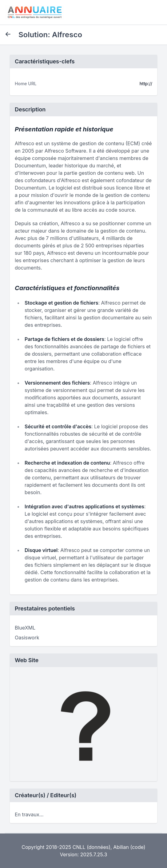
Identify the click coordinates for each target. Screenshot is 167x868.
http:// (146, 84)
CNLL (79, 847)
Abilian (121, 847)
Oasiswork (27, 638)
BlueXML (25, 628)
